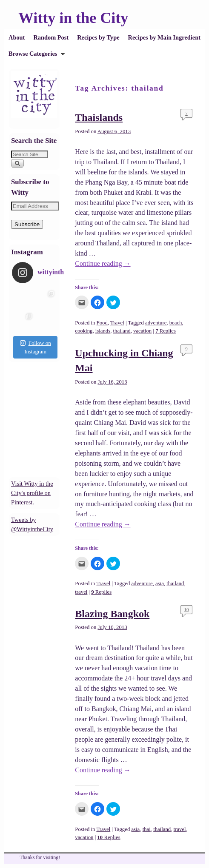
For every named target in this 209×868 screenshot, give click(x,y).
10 (187, 609)
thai (147, 829)
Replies (166, 331)
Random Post (51, 37)
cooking (84, 331)
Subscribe (27, 224)
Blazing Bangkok (112, 614)
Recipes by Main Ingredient (164, 37)
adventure (156, 323)
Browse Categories (34, 56)
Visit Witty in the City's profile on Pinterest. (32, 493)
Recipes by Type (98, 37)
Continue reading (103, 263)
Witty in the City (73, 18)
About (17, 37)
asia (160, 583)
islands (103, 331)
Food (102, 323)
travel (81, 592)
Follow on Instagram (36, 347)
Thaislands (99, 117)
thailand (122, 331)
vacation (142, 331)
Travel (117, 323)
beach (176, 323)
